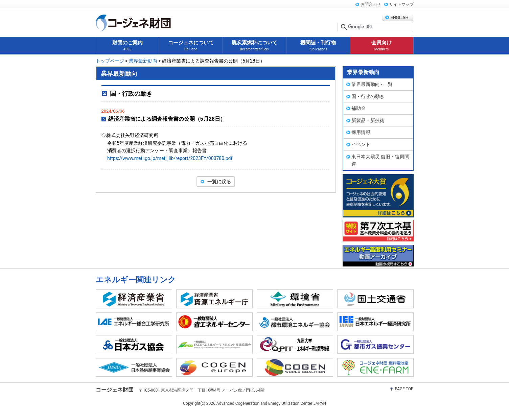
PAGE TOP (404, 389)
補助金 (358, 108)
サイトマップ (401, 4)
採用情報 (361, 132)
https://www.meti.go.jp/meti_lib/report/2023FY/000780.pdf (170, 158)
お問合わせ (371, 4)
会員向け (381, 46)
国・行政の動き (368, 96)
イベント (361, 144)
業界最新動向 (143, 61)
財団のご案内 (128, 46)
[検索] (380, 27)
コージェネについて (191, 46)
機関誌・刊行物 (318, 46)
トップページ (110, 61)
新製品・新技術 (368, 120)
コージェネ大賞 (378, 196)
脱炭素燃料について (254, 46)
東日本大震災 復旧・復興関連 (380, 160)
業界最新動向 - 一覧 (372, 84)
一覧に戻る (219, 182)
